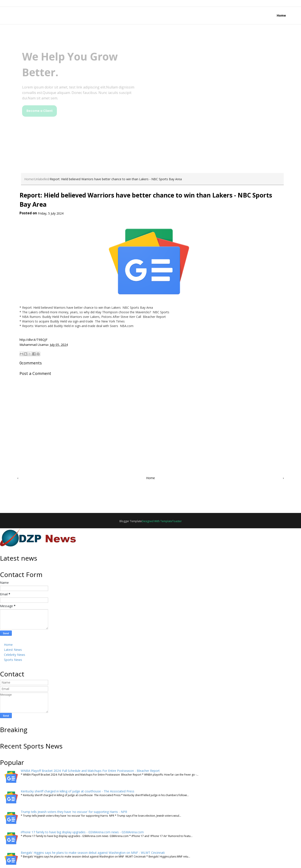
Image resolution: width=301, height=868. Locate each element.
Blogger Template (131, 521)
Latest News (13, 650)
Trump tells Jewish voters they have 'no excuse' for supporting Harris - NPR (74, 812)
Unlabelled (41, 179)
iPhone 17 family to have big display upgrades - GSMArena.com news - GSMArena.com (82, 832)
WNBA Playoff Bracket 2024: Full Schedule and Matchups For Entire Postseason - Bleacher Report (90, 771)
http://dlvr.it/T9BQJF (33, 340)
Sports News (13, 660)
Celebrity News (15, 655)
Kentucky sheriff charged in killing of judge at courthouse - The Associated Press (78, 791)
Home (281, 15)
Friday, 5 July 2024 (51, 213)
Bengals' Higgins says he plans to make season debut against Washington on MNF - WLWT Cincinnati (93, 853)
